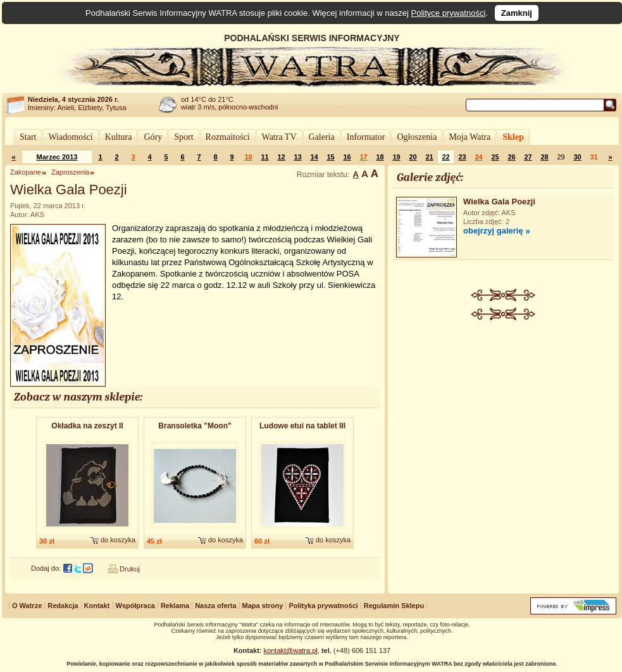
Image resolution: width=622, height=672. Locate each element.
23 (462, 157)
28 (544, 157)
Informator (366, 137)
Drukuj (130, 569)
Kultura (119, 137)
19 (396, 157)
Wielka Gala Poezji (499, 202)
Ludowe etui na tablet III (302, 426)
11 (264, 157)
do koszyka (118, 540)
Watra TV (279, 137)
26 (511, 157)
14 (314, 157)
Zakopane (26, 172)
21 (429, 157)
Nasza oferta (215, 606)
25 (495, 157)
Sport (183, 137)
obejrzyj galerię (493, 231)
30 (577, 157)
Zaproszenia (71, 172)
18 (380, 157)
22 (445, 157)
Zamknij (517, 13)
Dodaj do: (46, 568)
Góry (153, 137)
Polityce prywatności (449, 13)
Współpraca (135, 606)
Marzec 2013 (57, 157)
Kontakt (97, 606)
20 (413, 157)
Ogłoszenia (417, 137)
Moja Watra (470, 137)
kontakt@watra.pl (291, 650)
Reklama (175, 606)
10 (248, 157)
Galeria (322, 137)
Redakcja (63, 606)
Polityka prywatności (323, 606)
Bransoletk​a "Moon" (195, 426)
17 (363, 157)
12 (281, 157)
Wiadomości (70, 137)
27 (528, 157)
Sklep (513, 137)
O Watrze (27, 606)
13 (297, 157)
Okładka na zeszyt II (87, 426)
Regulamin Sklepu (394, 606)
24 (478, 157)
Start (28, 137)
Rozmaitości (228, 137)
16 (347, 157)
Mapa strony (263, 606)
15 (330, 157)
